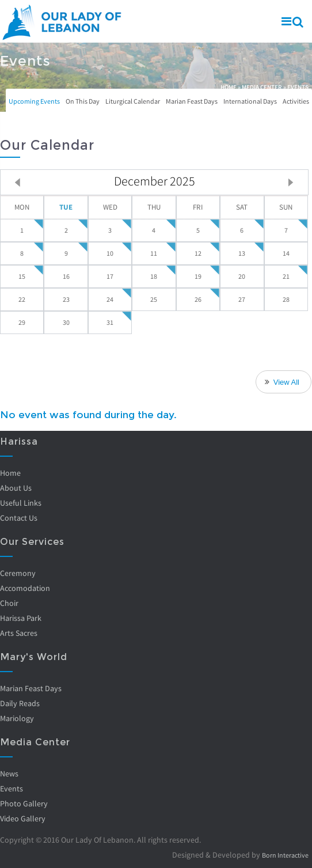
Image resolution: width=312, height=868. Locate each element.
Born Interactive (281, 855)
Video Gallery (23, 818)
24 (110, 299)
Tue (66, 207)
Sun (286, 207)
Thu (154, 207)
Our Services (32, 542)
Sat (242, 207)
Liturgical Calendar (133, 101)
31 (110, 322)
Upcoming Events (34, 101)
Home (229, 87)
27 (242, 299)
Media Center (262, 87)
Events (12, 789)
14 (286, 253)
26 (198, 299)
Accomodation (25, 588)
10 (110, 253)
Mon (22, 207)
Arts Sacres (19, 633)
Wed (110, 207)
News (9, 774)
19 (198, 276)
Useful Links (21, 503)
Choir (9, 603)
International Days (250, 101)
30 (66, 322)
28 (286, 299)
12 (198, 253)
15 (22, 276)
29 (22, 322)
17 (110, 276)
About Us (16, 488)
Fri (198, 207)
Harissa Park (21, 618)
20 (242, 276)
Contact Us (19, 518)
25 (154, 299)
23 (66, 299)
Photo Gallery (24, 803)
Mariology (17, 718)
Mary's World (34, 657)
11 (154, 253)
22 (22, 299)
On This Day (83, 101)
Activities (296, 101)
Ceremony (18, 573)
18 (154, 276)
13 (242, 253)
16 (66, 276)
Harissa (19, 441)
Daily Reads (20, 703)
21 (286, 276)
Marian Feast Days (192, 101)
